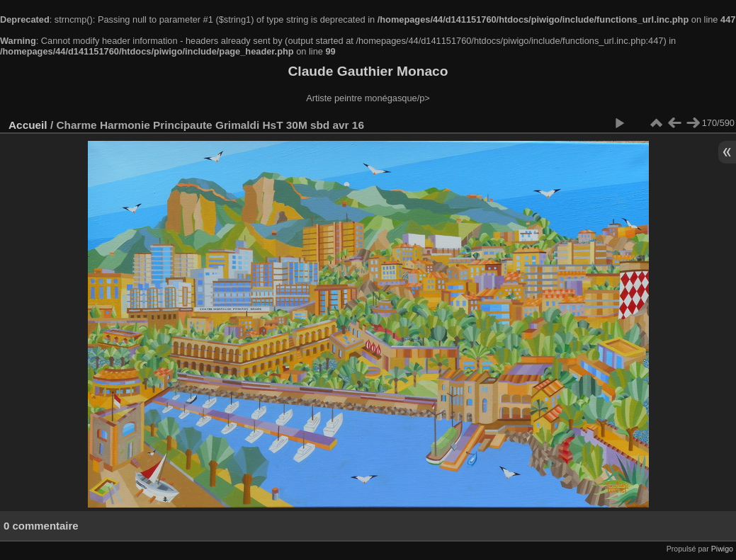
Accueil (28, 125)
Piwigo (722, 549)
